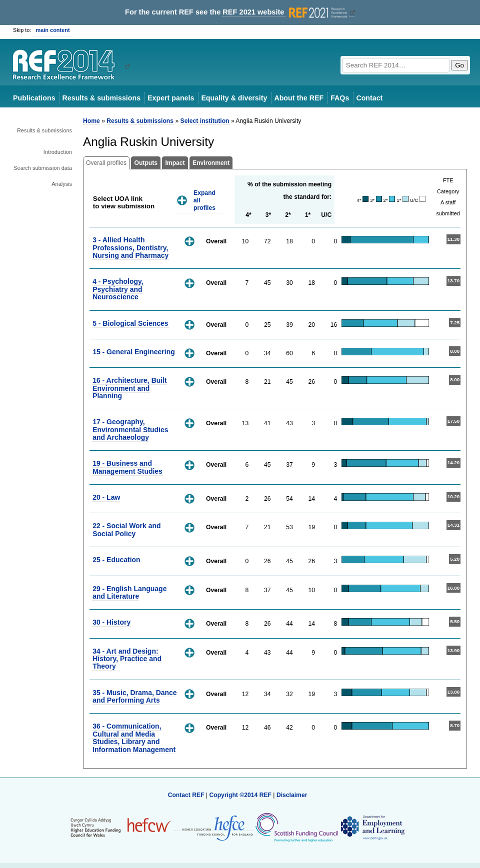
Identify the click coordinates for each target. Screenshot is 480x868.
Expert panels (171, 98)
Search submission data (43, 168)
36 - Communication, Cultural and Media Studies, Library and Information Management (134, 738)
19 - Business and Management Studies (127, 467)
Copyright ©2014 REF (241, 795)
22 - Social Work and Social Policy (126, 529)
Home (91, 121)
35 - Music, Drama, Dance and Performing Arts (134, 696)
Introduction (58, 152)
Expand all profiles (204, 200)
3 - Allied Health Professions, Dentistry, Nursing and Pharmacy (130, 248)
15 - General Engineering (134, 352)
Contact (369, 98)
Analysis (62, 184)
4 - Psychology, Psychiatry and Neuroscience (118, 289)
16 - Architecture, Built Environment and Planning (130, 388)
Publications (34, 98)
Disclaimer (292, 795)
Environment (211, 163)
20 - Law (106, 497)
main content (53, 30)
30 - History (111, 622)
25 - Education (116, 560)
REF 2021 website (286, 12)
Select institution (205, 121)
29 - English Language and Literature (129, 592)
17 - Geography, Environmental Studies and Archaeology (130, 430)
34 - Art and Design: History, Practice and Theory (127, 659)
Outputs (146, 163)
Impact (175, 163)
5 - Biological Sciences (130, 323)
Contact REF (186, 795)
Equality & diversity (234, 98)
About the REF (299, 98)
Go (459, 65)
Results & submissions (101, 98)
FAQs (340, 98)
